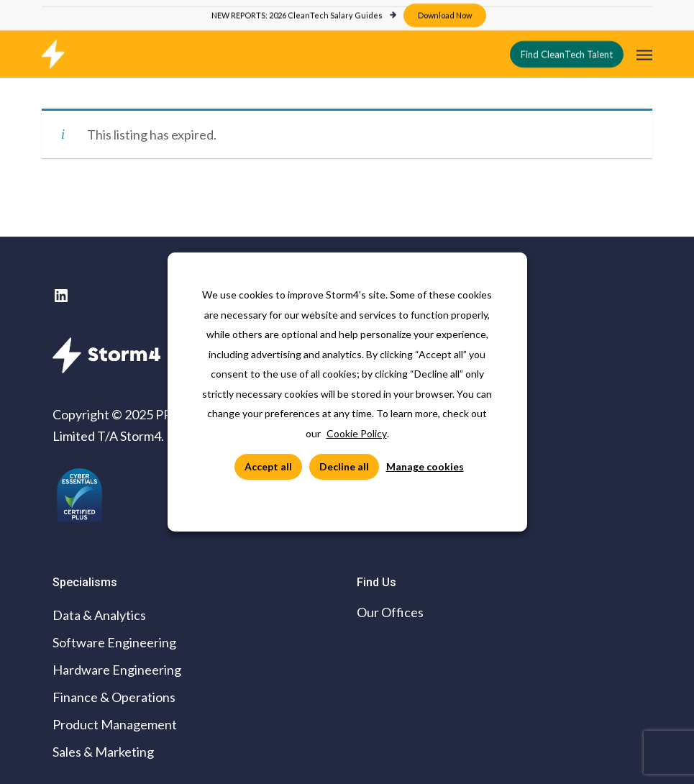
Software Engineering (114, 642)
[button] (644, 53)
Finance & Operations (114, 697)
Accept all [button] (268, 466)
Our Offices (390, 612)
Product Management (115, 724)
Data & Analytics (99, 615)
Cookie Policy (357, 433)
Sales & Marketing (103, 752)
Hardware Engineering (117, 670)
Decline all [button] (344, 466)
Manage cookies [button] (425, 466)
